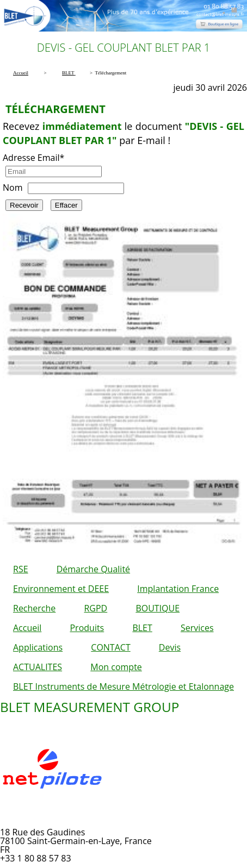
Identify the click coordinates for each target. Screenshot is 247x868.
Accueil (27, 628)
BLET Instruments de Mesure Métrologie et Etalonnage (123, 686)
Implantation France (178, 589)
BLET (142, 628)
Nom (13, 188)
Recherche (34, 608)
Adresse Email (33, 158)
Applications (38, 647)
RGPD (95, 608)
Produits (87, 628)
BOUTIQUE (158, 608)
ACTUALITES (38, 667)
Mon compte (116, 667)
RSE (21, 569)
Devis (170, 647)
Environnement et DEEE (61, 589)
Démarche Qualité (93, 569)
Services (197, 628)
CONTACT (110, 647)
